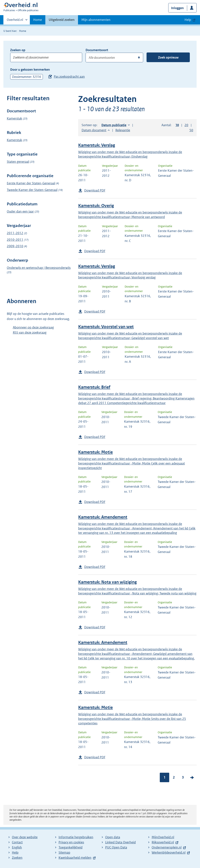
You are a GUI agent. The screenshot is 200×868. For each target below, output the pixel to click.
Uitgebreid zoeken (62, 20)
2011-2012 (15, 233)
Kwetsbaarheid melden (75, 858)
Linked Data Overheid (120, 842)
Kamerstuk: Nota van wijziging (107, 582)
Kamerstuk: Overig (96, 206)
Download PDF (95, 190)
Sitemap (64, 852)
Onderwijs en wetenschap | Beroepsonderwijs (39, 268)
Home (38, 20)
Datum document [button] (94, 130)
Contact (17, 842)
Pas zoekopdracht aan (69, 77)
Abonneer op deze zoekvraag (33, 327)
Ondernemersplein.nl (167, 847)
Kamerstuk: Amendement (103, 517)
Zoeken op (18, 50)
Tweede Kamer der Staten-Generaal (32, 190)
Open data (113, 837)
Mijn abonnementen (96, 20)
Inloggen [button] (177, 8)
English (17, 847)
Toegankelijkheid (71, 847)
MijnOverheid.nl (163, 837)
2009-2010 (15, 246)
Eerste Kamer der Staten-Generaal (31, 183)
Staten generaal (18, 162)
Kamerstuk (14, 118)
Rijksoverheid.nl (163, 842)
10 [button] (177, 125)
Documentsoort (97, 50)
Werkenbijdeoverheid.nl (169, 852)
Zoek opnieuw (168, 57)
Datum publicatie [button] (114, 125)
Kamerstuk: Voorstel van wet (106, 327)
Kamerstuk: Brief (94, 387)
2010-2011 (15, 240)
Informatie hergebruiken (76, 837)
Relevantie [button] (123, 130)
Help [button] (188, 20)
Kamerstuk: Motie (95, 452)
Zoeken (17, 858)
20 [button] (186, 125)
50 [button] (191, 130)
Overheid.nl (15, 21)
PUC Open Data (116, 847)
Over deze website (25, 837)
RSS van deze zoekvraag (30, 332)
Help (15, 852)
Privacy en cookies (71, 842)
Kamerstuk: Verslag (97, 145)
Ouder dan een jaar (20, 211)
